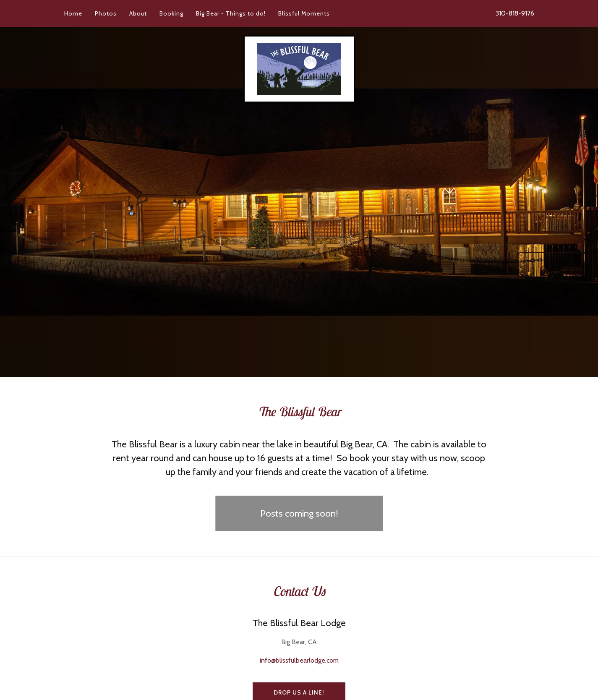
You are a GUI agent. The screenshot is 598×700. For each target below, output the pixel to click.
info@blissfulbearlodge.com (299, 660)
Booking (171, 13)
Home (73, 13)
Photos (106, 13)
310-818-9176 (515, 13)
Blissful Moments (304, 13)
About (138, 13)
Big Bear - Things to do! (231, 13)
